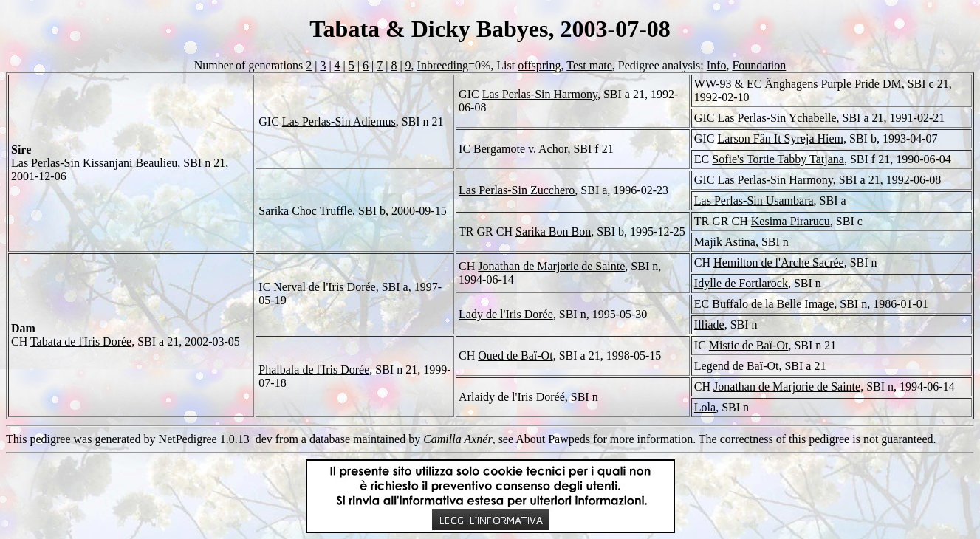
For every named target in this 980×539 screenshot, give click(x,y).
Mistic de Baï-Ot (749, 345)
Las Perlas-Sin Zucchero (517, 190)
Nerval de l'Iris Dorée (324, 287)
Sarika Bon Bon (553, 231)
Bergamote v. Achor (520, 149)
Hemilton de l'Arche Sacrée (779, 262)
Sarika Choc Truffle (305, 211)
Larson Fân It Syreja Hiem (780, 138)
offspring (539, 65)
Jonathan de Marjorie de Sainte (551, 266)
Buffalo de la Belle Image (773, 304)
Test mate (589, 65)
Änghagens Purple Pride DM (833, 84)
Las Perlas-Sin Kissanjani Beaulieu (94, 163)
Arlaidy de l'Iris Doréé (512, 397)
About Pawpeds (553, 439)
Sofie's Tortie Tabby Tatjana (778, 159)
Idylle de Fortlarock (741, 283)
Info (717, 65)
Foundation (759, 65)
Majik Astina (725, 242)
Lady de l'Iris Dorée (506, 314)
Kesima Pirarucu (791, 221)
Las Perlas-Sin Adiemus (339, 121)
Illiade (709, 325)
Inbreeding (443, 65)
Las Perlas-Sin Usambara (754, 200)
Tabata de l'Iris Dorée (81, 341)
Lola (705, 407)
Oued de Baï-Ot (515, 356)
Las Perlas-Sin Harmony (540, 94)
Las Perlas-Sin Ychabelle (777, 118)
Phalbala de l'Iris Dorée (314, 370)
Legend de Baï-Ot (737, 366)
